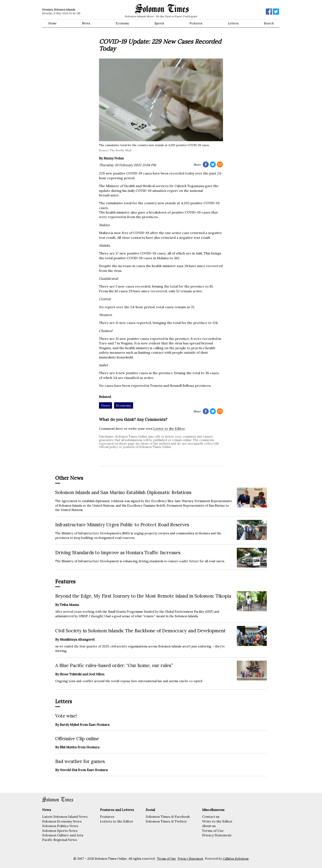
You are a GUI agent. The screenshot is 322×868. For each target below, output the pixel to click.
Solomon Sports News (60, 831)
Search (269, 23)
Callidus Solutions (236, 859)
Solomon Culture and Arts (63, 835)
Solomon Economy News (62, 821)
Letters (233, 23)
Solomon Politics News (60, 826)
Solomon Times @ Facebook (168, 817)
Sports (159, 23)
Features (196, 23)
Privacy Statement (217, 835)
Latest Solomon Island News (65, 817)
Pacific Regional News (60, 840)
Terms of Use (213, 831)
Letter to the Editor (169, 429)
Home (52, 23)
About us (209, 826)
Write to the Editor (217, 821)
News (86, 23)
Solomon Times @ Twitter (166, 821)
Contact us (211, 817)
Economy (122, 23)
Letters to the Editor (117, 821)
